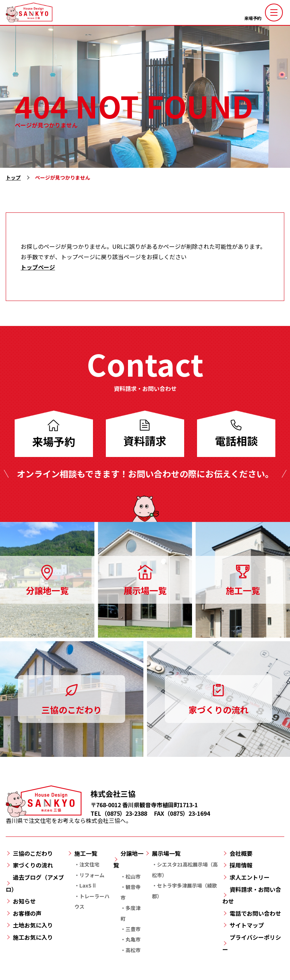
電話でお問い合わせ (255, 913)
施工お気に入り (33, 937)
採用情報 (241, 865)
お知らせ (24, 901)
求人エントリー (250, 877)
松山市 (133, 876)
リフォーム (92, 875)
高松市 (133, 950)
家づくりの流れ (33, 865)
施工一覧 (86, 853)
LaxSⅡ (88, 885)
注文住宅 (89, 864)
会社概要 (241, 853)
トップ (13, 177)
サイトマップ (247, 925)
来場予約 (253, 18)
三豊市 (133, 929)
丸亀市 (133, 939)
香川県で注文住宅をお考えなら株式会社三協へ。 (69, 817)
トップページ (38, 267)
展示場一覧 (166, 853)
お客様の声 (27, 913)
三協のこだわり (33, 853)
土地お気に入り (33, 925)
